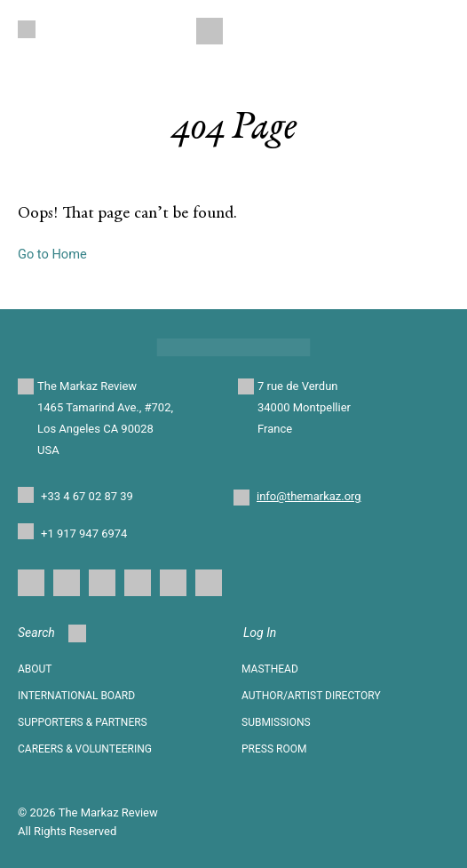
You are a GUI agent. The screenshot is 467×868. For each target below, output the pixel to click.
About (35, 669)
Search (52, 633)
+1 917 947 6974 (84, 534)
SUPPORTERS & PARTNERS (83, 722)
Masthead (270, 669)
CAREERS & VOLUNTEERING (85, 749)
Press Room (274, 749)
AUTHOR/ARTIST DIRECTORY (311, 696)
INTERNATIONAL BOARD (76, 696)
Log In (260, 633)
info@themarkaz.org (309, 496)
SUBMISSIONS (276, 722)
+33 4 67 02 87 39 (87, 496)
